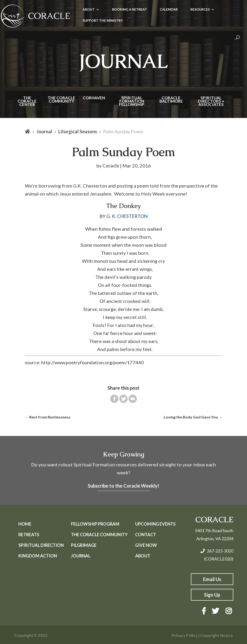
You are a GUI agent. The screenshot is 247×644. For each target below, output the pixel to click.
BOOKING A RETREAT (130, 10)
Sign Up (212, 595)
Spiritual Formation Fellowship (132, 102)
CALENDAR (169, 10)
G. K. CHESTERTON (127, 216)
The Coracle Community (61, 100)
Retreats (29, 535)
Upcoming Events (155, 524)
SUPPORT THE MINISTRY (103, 21)
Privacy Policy (185, 635)
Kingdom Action (38, 556)
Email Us (212, 579)
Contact (146, 535)
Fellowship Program (95, 524)
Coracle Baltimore (171, 100)
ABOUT (89, 10)
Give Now (146, 545)
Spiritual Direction (41, 545)
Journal (44, 131)
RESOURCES (200, 10)
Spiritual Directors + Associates (211, 102)
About (143, 556)
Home (25, 524)
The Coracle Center (27, 102)
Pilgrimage (84, 545)
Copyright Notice (217, 635)
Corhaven (94, 98)
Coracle (111, 166)
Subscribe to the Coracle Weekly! (123, 486)
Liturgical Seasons (78, 131)
